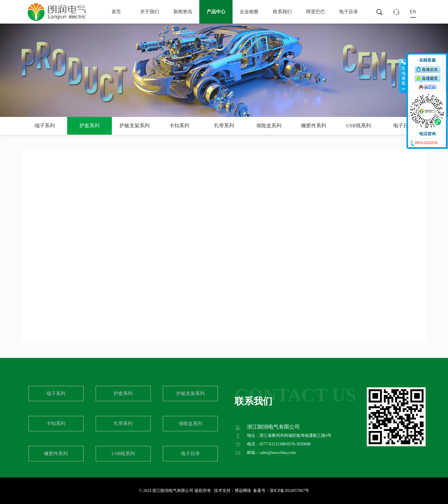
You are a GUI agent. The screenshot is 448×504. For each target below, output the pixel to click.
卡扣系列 (179, 126)
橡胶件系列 (314, 126)
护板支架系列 (135, 126)
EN (413, 12)
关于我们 (150, 12)
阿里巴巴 (316, 12)
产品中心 (216, 12)
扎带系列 (224, 126)
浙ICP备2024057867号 (289, 491)
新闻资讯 (183, 12)
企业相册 (249, 12)
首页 (116, 12)
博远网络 (243, 491)
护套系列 (89, 126)
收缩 (403, 76)
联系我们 (282, 12)
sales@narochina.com (277, 453)
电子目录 (349, 12)
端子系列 (45, 126)
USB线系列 (359, 126)
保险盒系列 (269, 126)
